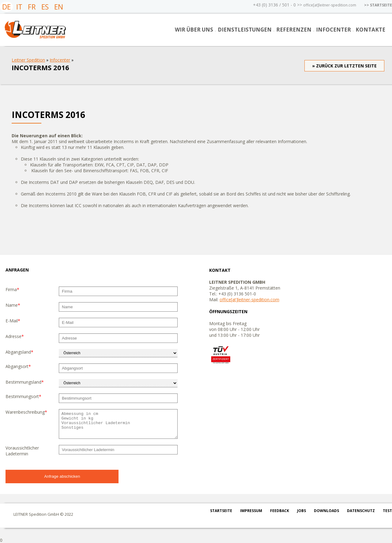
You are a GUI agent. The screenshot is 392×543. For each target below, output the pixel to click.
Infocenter (334, 30)
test (387, 511)
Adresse (15, 336)
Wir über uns (194, 30)
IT (19, 7)
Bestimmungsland (25, 382)
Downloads (326, 511)
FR (32, 7)
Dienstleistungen (245, 30)
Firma (12, 289)
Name (13, 305)
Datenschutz (361, 511)
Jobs (302, 511)
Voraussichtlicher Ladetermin (22, 451)
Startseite (221, 511)
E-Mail (13, 321)
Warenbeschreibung (26, 412)
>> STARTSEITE (378, 5)
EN (59, 7)
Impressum (251, 511)
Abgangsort (18, 366)
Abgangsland (19, 352)
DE (6, 7)
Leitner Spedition (28, 60)
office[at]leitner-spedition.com (330, 5)
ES (45, 7)
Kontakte (370, 30)
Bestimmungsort (23, 396)
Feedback (280, 511)
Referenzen (294, 30)
